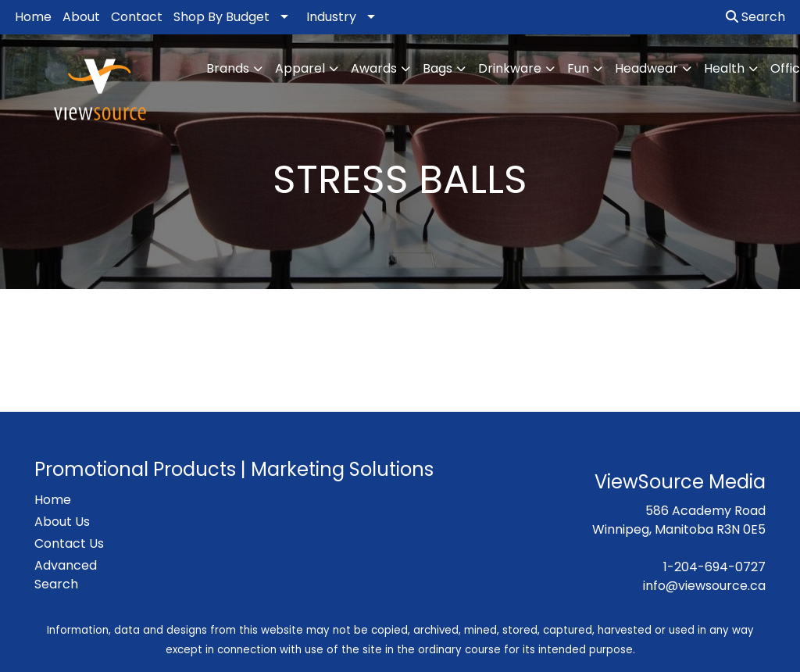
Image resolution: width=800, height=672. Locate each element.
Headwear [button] (646, 68)
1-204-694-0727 (714, 567)
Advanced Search (66, 575)
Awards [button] (374, 68)
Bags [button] (437, 68)
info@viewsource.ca (704, 586)
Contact (137, 17)
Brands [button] (228, 68)
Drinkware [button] (510, 68)
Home (33, 17)
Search (755, 17)
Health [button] (724, 68)
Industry (331, 17)
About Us (62, 522)
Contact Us (69, 543)
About (81, 17)
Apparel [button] (300, 68)
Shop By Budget (221, 17)
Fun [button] (578, 68)
